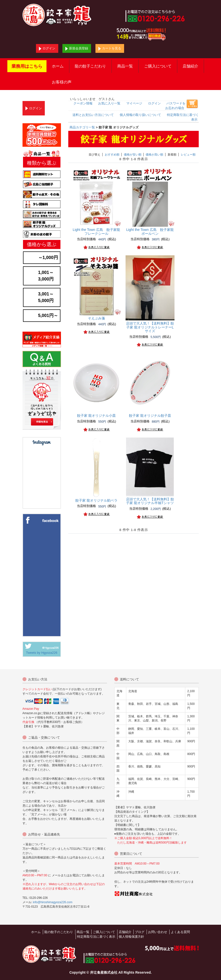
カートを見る (110, 49)
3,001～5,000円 (46, 297)
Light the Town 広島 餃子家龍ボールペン (150, 232)
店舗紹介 (190, 66)
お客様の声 (62, 82)
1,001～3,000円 (46, 276)
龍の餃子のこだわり (59, 932)
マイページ (134, 103)
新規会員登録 (77, 49)
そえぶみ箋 (96, 318)
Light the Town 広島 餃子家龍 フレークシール (98, 232)
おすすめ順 (112, 155)
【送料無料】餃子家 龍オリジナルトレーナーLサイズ (150, 327)
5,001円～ (48, 315)
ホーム (58, 66)
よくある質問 (180, 932)
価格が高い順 (154, 155)
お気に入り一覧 (109, 103)
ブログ (140, 932)
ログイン (47, 49)
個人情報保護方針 (131, 937)
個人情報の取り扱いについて (140, 115)
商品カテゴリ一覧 (82, 127)
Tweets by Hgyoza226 (42, 653)
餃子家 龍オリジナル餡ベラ (96, 500)
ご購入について (158, 66)
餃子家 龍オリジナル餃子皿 (150, 416)
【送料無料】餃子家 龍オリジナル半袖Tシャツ (150, 501)
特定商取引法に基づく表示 (96, 937)
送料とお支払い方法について (93, 115)
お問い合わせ (158, 932)
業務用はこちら (27, 66)
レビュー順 (188, 155)
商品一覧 (125, 66)
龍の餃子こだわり (90, 66)
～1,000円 (48, 258)
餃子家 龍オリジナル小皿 (96, 416)
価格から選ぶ (42, 244)
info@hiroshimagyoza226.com (53, 902)
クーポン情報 (83, 103)
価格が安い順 (133, 155)
